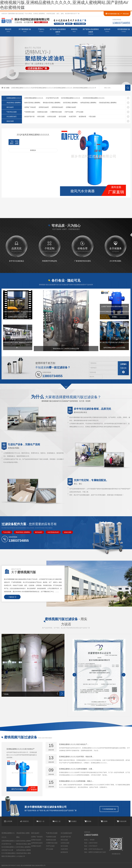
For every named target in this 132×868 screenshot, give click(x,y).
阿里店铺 (125, 14)
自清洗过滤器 (65, 843)
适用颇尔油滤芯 (36, 846)
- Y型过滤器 (92, 116)
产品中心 (41, 30)
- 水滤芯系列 (72, 116)
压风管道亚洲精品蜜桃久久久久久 (84, 88)
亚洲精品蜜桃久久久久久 (8, 835)
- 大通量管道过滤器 (56, 112)
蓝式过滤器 (64, 846)
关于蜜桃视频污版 (25, 30)
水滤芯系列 (64, 849)
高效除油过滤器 (51, 840)
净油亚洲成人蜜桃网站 (14, 103)
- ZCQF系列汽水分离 (52, 98)
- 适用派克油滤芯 (43, 107)
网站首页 (8, 30)
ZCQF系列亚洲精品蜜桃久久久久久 (42, 88)
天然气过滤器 (50, 846)
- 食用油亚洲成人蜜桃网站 (88, 103)
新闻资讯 (74, 30)
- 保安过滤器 (40, 116)
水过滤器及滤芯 (12, 116)
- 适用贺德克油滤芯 (57, 107)
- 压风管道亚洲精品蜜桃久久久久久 (93, 98)
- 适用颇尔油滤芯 (71, 107)
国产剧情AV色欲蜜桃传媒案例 (58, 32)
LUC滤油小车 (21, 856)
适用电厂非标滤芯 (37, 837)
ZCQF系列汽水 (6, 844)
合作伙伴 (107, 30)
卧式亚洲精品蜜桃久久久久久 (63, 88)
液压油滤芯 (10, 107)
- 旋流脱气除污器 (29, 116)
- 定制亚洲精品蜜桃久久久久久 (33, 98)
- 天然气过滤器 (69, 112)
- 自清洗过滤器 (51, 116)
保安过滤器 (64, 840)
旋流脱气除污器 (66, 837)
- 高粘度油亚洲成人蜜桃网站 (107, 103)
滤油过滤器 (10, 121)
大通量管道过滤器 (52, 843)
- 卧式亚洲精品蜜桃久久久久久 (70, 98)
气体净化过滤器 (12, 112)
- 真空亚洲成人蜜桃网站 (70, 103)
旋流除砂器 (64, 852)
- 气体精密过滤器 (29, 112)
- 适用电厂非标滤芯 (30, 107)
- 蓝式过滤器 (62, 116)
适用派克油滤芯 (36, 840)
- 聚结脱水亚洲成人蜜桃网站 (51, 103)
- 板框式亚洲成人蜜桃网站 (32, 103)
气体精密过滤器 (51, 837)
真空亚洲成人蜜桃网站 (24, 847)
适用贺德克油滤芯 (37, 843)
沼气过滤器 (49, 849)
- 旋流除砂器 (82, 116)
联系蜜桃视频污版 (112, 14)
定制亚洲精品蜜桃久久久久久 (21, 88)
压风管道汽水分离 (7, 850)
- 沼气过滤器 (79, 112)
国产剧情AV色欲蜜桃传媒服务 (91, 32)
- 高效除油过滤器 (42, 112)
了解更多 (12, 597)
